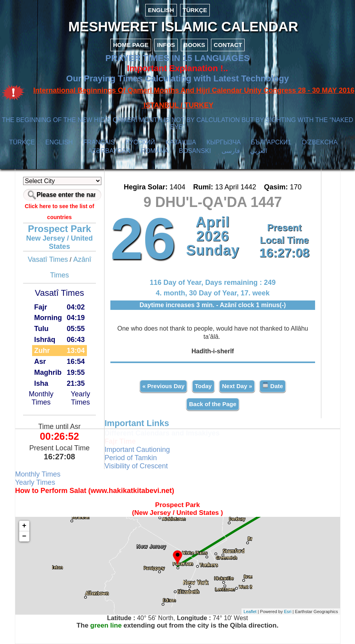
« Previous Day (164, 386)
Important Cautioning (137, 450)
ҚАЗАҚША (181, 142)
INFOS (166, 45)
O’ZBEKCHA (320, 142)
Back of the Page (213, 404)
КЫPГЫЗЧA (224, 142)
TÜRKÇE (195, 10)
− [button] (24, 536)
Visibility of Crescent (136, 466)
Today (203, 386)
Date (273, 386)
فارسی (231, 151)
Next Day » (237, 386)
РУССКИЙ (140, 142)
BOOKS (194, 45)
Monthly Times (41, 398)
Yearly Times (80, 398)
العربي (259, 151)
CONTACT (228, 45)
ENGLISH (161, 10)
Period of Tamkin (131, 458)
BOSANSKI (195, 151)
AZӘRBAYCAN (109, 151)
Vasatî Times (48, 259)
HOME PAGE (131, 45)
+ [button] (24, 526)
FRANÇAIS (99, 142)
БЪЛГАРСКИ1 (271, 142)
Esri (288, 612)
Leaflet (250, 612)
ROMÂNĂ (155, 151)
